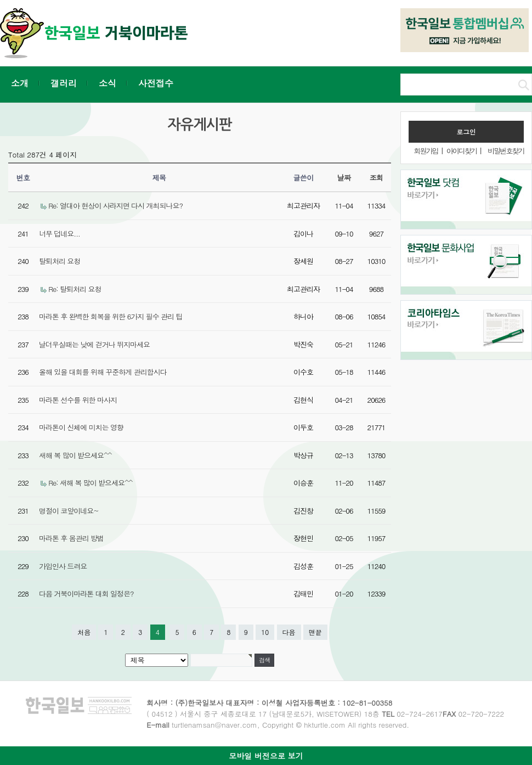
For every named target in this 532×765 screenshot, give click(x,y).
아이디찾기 (462, 151)
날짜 (344, 178)
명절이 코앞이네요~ (69, 511)
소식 (107, 83)
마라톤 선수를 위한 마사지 (78, 400)
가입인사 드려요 (63, 566)
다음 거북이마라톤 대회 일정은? (86, 594)
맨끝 (315, 632)
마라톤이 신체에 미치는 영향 (81, 427)
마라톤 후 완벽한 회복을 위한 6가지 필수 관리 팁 (111, 316)
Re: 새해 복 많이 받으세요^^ (90, 483)
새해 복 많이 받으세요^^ (75, 455)
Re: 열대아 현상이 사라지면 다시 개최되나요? (115, 206)
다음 (289, 632)
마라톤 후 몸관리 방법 (71, 538)
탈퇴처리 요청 (60, 261)
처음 (84, 632)
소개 (20, 83)
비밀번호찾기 (506, 151)
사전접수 (156, 83)
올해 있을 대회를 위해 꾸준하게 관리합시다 (103, 372)
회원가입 (426, 151)
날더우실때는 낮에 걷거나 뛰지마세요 (94, 344)
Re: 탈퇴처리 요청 (75, 289)
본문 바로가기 (0, 0)
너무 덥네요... (60, 234)
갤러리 (64, 83)
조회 (377, 178)
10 (265, 632)
